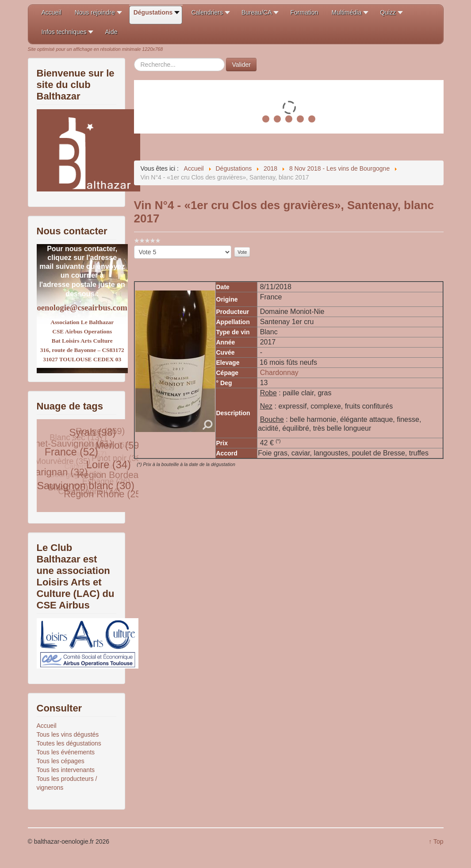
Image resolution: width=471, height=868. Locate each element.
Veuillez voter (134, 246)
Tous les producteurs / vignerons (67, 783)
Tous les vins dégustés (68, 734)
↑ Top (436, 841)
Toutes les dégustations (69, 743)
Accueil (47, 726)
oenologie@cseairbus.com (82, 308)
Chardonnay (279, 373)
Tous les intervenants (66, 770)
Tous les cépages (61, 761)
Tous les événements (66, 752)
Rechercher (134, 58)
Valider (241, 65)
